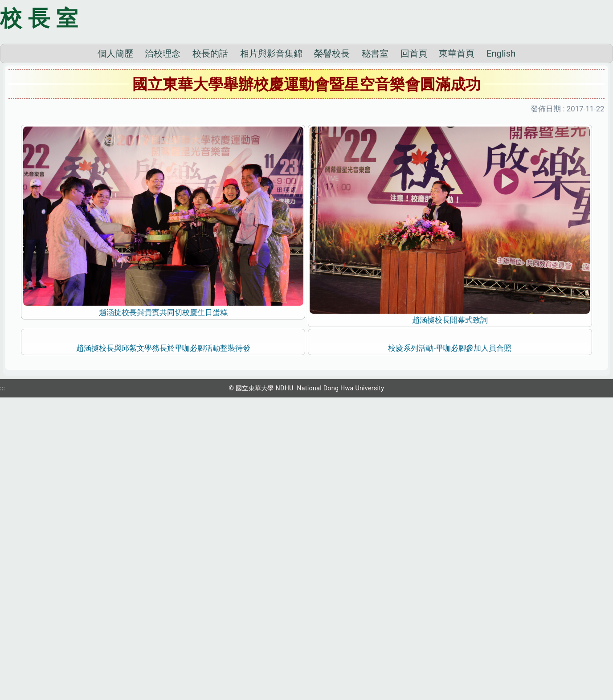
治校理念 (163, 177)
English (501, 177)
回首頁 (414, 177)
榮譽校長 (332, 177)
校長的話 (210, 177)
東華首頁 (457, 177)
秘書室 (375, 177)
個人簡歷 (115, 177)
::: (2, 688)
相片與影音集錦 (271, 177)
